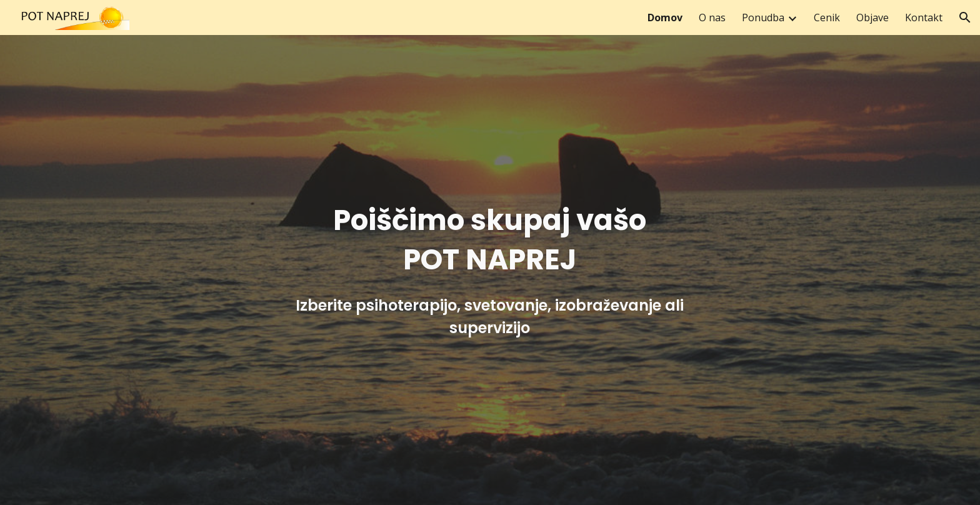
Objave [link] (872, 17)
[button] (965, 17)
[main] (490, 270)
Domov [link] (665, 17)
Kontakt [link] (924, 17)
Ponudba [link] (763, 17)
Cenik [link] (827, 17)
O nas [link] (712, 17)
